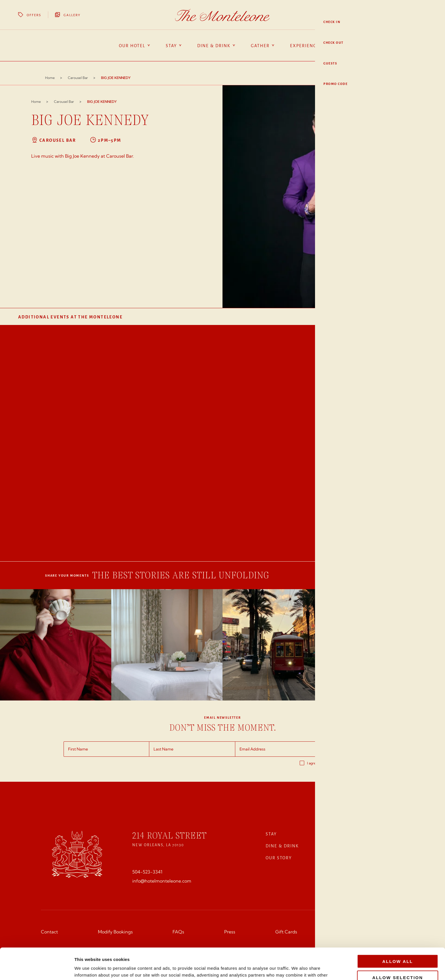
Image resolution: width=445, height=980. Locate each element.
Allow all (398, 930)
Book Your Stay (403, 15)
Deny (398, 962)
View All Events (410, 317)
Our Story (279, 858)
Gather (347, 846)
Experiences (354, 834)
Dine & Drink (282, 846)
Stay (271, 834)
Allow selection (398, 946)
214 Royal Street (169, 835)
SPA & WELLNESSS (359, 858)
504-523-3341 (147, 872)
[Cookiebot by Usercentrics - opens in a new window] (37, 969)
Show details (298, 969)
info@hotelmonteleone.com (162, 881)
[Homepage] (222, 15)
